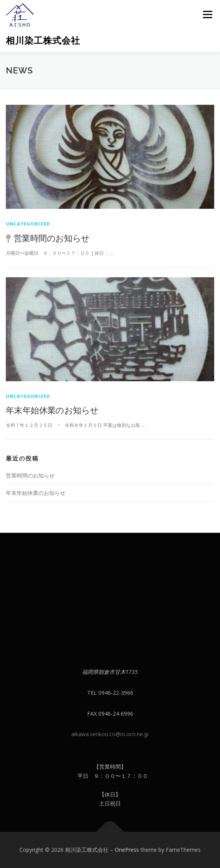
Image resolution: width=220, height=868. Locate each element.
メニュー (207, 14)
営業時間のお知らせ (52, 238)
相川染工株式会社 (43, 40)
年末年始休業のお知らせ (52, 410)
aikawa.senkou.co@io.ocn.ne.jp (110, 734)
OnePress (127, 850)
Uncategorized (28, 224)
